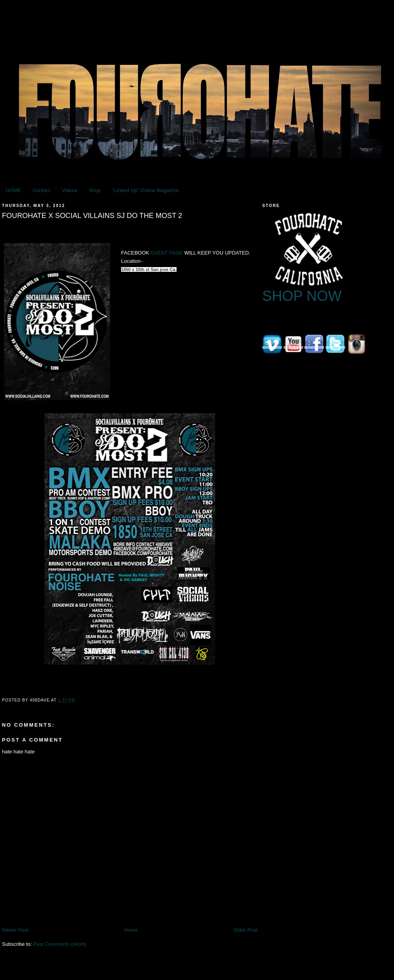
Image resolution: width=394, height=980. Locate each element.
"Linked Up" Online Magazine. (146, 190)
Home (131, 930)
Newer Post (15, 930)
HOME (14, 190)
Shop (95, 190)
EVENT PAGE (167, 253)
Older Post (246, 930)
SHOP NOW (302, 296)
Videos (70, 190)
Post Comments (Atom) (60, 944)
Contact (41, 190)
